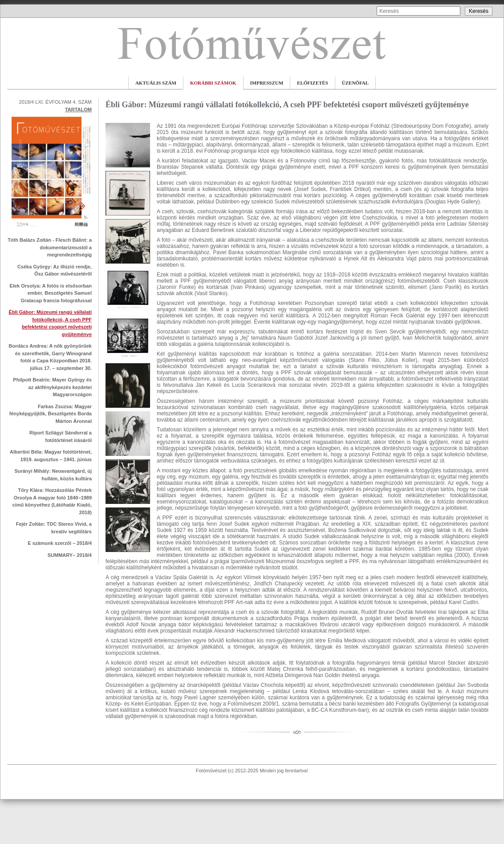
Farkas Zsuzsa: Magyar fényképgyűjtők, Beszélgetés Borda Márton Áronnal (51, 414)
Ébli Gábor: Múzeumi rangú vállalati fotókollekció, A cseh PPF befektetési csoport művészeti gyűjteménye (50, 323)
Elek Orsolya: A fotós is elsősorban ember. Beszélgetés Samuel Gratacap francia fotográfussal (51, 293)
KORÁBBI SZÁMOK (213, 83)
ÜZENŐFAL (355, 83)
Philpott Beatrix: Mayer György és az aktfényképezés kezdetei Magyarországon (52, 387)
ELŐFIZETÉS (313, 83)
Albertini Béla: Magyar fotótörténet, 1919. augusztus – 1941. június (51, 456)
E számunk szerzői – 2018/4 (60, 543)
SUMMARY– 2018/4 (70, 555)
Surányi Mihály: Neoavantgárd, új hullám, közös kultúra (53, 475)
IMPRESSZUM (267, 83)
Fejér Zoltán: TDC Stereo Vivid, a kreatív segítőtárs (54, 528)
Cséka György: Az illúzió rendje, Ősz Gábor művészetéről (55, 270)
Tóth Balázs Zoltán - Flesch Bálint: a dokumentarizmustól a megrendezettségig (50, 247)
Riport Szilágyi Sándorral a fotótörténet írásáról (61, 436)
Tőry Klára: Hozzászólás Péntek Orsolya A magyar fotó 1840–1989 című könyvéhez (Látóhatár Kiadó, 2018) (52, 501)
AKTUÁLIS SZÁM (156, 83)
